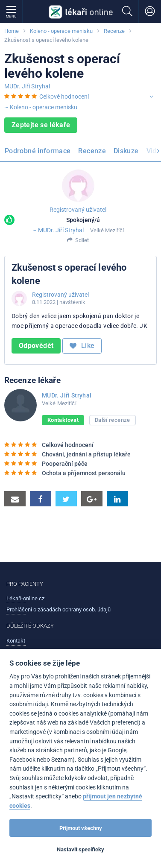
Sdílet (82, 240)
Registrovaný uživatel (78, 210)
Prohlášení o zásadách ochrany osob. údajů (59, 609)
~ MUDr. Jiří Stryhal (58, 230)
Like (82, 346)
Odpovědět (36, 346)
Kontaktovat (63, 420)
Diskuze (126, 151)
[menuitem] (39, 152)
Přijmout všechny (81, 828)
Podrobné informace (38, 151)
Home (12, 31)
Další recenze (113, 420)
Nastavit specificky (80, 849)
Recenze (114, 31)
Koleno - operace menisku (61, 31)
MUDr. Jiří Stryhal (27, 86)
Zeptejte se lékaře (41, 125)
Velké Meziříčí (107, 230)
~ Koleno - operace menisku (41, 107)
